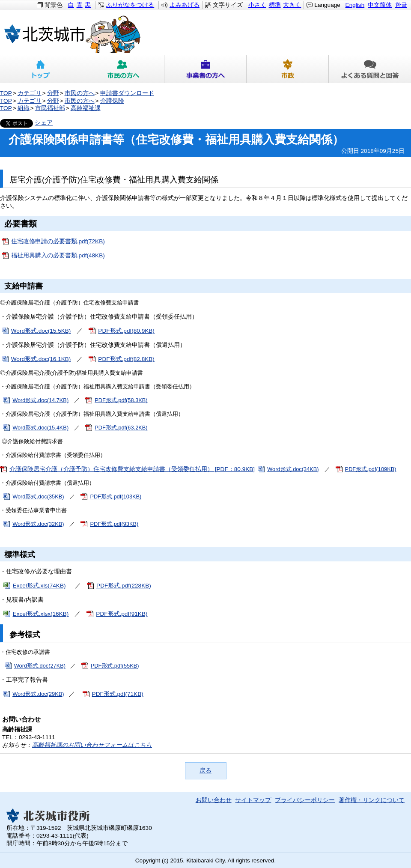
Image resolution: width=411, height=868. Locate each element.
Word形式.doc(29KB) (38, 694)
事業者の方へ (205, 69)
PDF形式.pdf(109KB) (371, 469)
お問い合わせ (214, 800)
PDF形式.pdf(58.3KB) (121, 400)
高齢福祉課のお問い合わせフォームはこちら (92, 745)
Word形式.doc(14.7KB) (40, 400)
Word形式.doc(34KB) (293, 469)
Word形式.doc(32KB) (38, 524)
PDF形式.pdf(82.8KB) (126, 359)
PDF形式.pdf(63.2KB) (121, 428)
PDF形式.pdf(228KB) (124, 586)
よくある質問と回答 (370, 69)
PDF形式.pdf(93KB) (114, 524)
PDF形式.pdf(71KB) (118, 694)
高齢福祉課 (86, 108)
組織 (24, 108)
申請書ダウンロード (127, 93)
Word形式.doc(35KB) (38, 497)
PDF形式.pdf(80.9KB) (126, 331)
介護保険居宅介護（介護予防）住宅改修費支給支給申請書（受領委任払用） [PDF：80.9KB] (132, 469)
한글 (401, 5)
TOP (6, 93)
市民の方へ (123, 69)
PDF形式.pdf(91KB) (122, 614)
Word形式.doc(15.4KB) (40, 428)
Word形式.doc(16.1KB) (41, 359)
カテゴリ (30, 93)
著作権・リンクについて (372, 800)
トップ (41, 69)
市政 (288, 69)
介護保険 (112, 101)
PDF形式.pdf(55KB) (115, 666)
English (355, 5)
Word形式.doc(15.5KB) (41, 331)
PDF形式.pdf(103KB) (116, 497)
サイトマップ (253, 800)
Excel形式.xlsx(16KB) (41, 614)
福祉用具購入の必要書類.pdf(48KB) (58, 255)
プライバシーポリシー (305, 800)
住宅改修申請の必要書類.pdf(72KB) (58, 241)
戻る (205, 771)
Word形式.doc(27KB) (40, 666)
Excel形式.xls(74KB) (39, 586)
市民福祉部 (50, 108)
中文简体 (380, 5)
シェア (44, 123)
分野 (53, 93)
